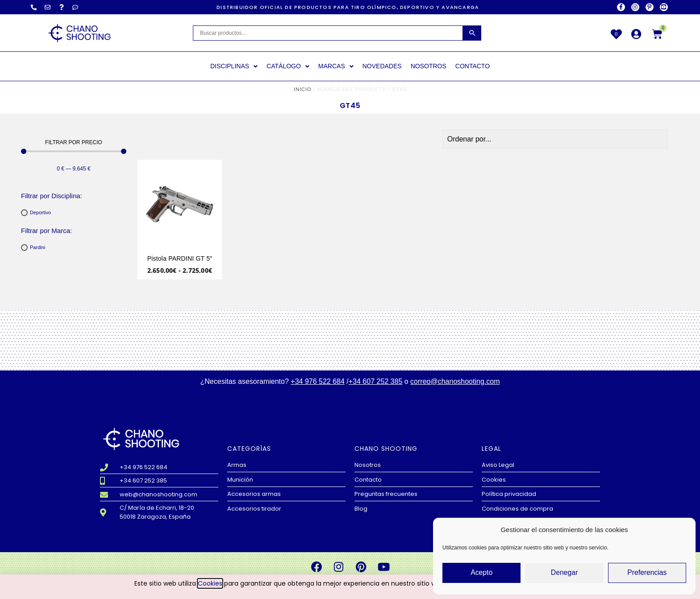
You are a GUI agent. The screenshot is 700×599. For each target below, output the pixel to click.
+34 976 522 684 (318, 381)
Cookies (210, 583)
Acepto (481, 573)
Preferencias (647, 573)
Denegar (564, 573)
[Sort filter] (615, 139)
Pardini (37, 247)
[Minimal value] (74, 151)
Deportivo (40, 212)
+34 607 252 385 (376, 381)
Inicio (303, 89)
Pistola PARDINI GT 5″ (180, 258)
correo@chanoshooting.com (455, 381)
